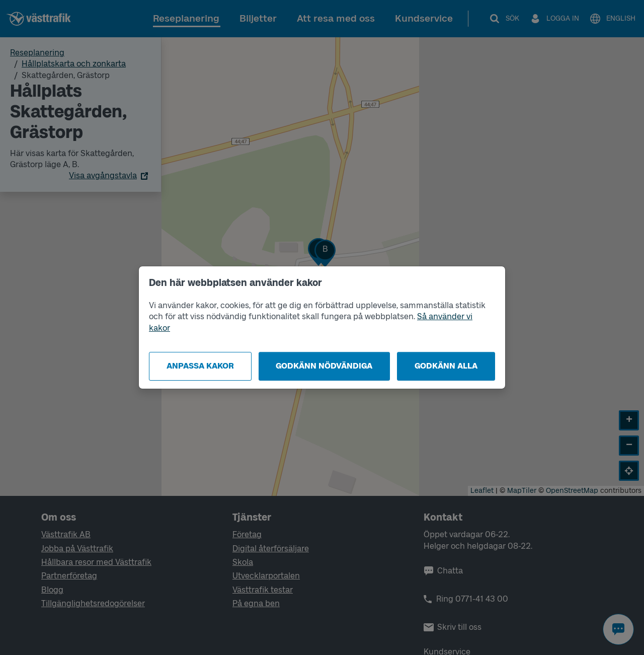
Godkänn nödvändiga (324, 366)
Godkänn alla (446, 366)
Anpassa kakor (200, 366)
